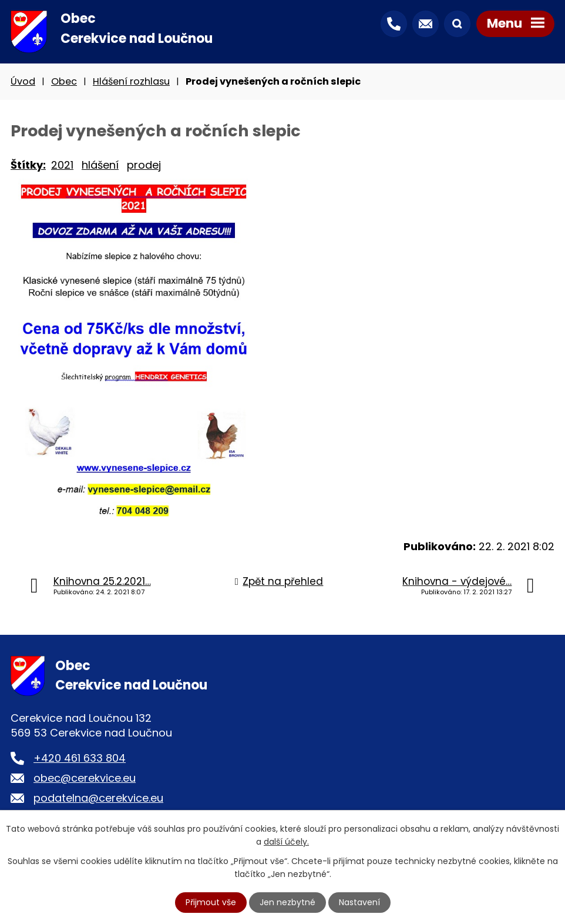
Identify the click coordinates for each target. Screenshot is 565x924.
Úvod (23, 81)
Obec (64, 81)
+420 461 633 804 (80, 758)
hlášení (100, 165)
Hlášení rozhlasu (131, 81)
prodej (144, 165)
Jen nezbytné (287, 902)
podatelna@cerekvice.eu (98, 798)
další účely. (286, 842)
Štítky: (28, 165)
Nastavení (359, 902)
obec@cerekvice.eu (85, 778)
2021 (62, 165)
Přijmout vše (211, 902)
